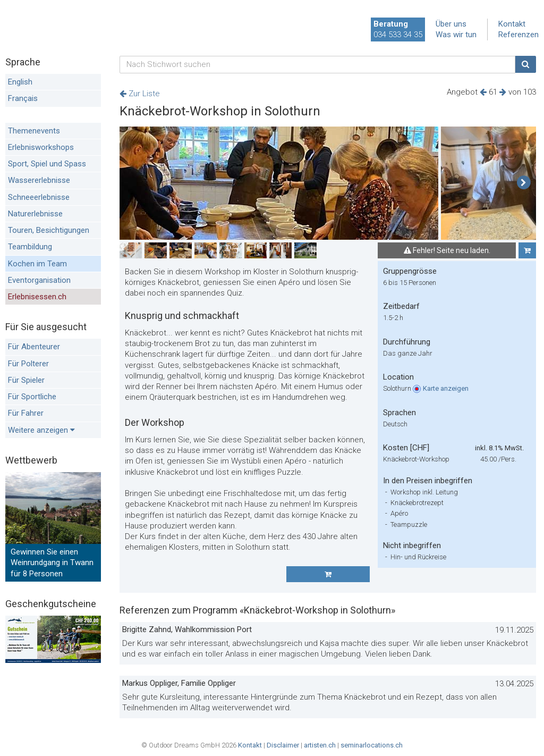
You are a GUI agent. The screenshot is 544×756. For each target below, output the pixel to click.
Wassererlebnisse (39, 180)
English (20, 82)
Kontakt (512, 24)
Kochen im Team (37, 264)
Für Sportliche (32, 397)
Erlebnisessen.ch (37, 297)
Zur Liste (140, 94)
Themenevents (34, 131)
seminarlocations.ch (372, 745)
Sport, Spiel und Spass (47, 164)
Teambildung (30, 247)
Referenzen (518, 35)
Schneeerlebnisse (39, 197)
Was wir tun (456, 35)
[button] (524, 183)
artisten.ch (320, 745)
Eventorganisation (39, 280)
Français (23, 98)
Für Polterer (28, 364)
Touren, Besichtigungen (49, 230)
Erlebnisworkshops (41, 147)
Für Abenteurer (34, 347)
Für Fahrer (26, 413)
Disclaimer (283, 745)
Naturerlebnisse (35, 214)
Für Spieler (26, 380)
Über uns (451, 24)
